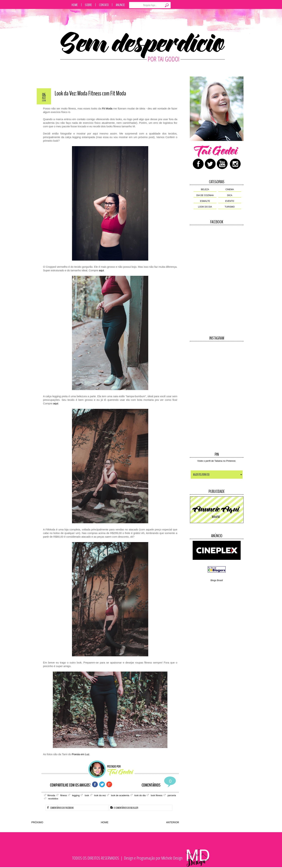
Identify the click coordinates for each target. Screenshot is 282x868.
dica (230, 195)
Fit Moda (107, 108)
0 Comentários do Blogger (124, 808)
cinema (230, 189)
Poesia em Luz (81, 754)
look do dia (205, 207)
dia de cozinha (205, 195)
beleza (205, 189)
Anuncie (120, 5)
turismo (230, 207)
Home (75, 5)
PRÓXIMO (37, 822)
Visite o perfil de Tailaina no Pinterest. (217, 461)
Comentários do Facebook (60, 808)
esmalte (205, 201)
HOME (105, 822)
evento (230, 201)
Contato (104, 5)
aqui (101, 270)
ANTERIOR (173, 822)
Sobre (88, 5)
